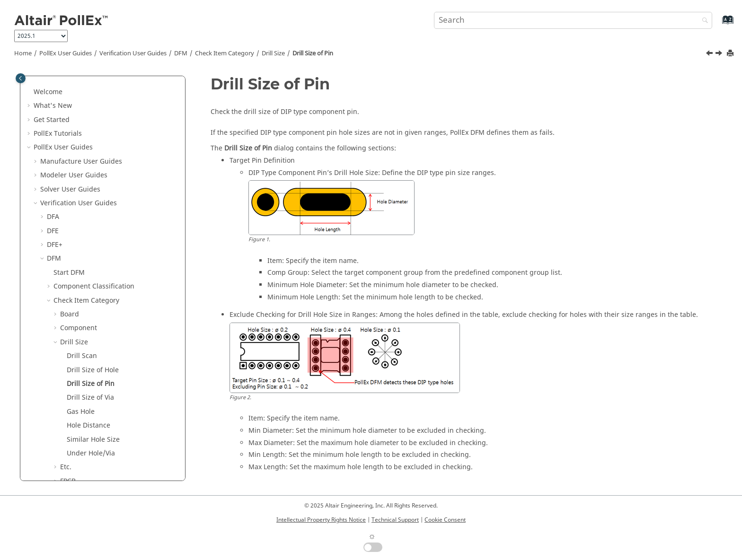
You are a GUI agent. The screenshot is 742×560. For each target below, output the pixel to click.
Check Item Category (225, 53)
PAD (66, 346)
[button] (43, 82)
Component (79, 151)
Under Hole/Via (91, 276)
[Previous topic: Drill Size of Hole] (710, 54)
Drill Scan (82, 179)
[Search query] (573, 20)
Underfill (74, 429)
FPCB (68, 304)
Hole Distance (88, 249)
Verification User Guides (133, 53)
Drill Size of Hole (93, 193)
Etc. (66, 290)
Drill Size (273, 53)
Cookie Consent (445, 520)
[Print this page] (731, 54)
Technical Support (395, 520)
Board (70, 137)
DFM (181, 53)
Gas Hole (81, 235)
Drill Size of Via (90, 221)
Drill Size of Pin (313, 53)
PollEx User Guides (66, 53)
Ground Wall (80, 318)
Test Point (76, 388)
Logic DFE (62, 471)
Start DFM (69, 96)
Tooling (72, 416)
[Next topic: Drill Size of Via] (720, 54)
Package (73, 332)
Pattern (72, 360)
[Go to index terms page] (718, 24)
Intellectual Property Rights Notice (321, 520)
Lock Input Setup (80, 457)
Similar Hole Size (93, 263)
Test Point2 (78, 401)
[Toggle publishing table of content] (21, 78)
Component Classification (94, 109)
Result (63, 443)
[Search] (703, 21)
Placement (77, 374)
